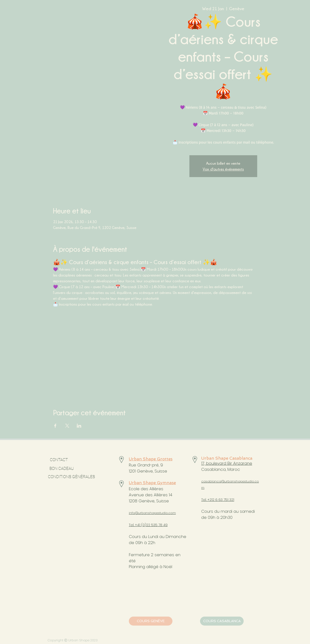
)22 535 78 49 (156, 525)
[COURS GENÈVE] (151, 621)
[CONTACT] (59, 460)
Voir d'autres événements (223, 169)
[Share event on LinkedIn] (79, 426)
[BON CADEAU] (75, 469)
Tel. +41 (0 (137, 525)
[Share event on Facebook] (55, 426)
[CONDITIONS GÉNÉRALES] (71, 477)
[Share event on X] (67, 426)
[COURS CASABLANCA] (222, 621)
